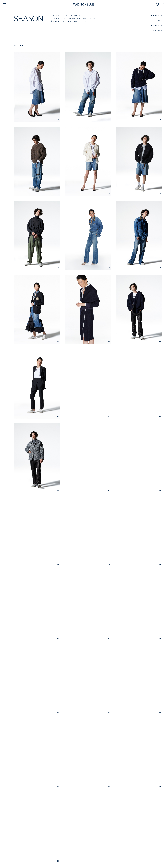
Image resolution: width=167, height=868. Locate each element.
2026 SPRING (155, 15)
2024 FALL (156, 30)
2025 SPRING (155, 25)
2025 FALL (156, 20)
